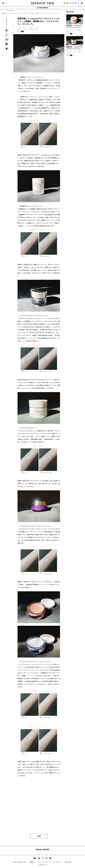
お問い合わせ (68, 862)
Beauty (20, 27)
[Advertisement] (39, 814)
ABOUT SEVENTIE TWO (20, 862)
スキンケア (37, 27)
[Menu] (3, 3)
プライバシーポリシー (44, 862)
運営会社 (32, 862)
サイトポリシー (57, 862)
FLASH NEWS (43, 8)
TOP (39, 836)
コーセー (26, 27)
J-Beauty (31, 27)
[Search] (82, 3)
